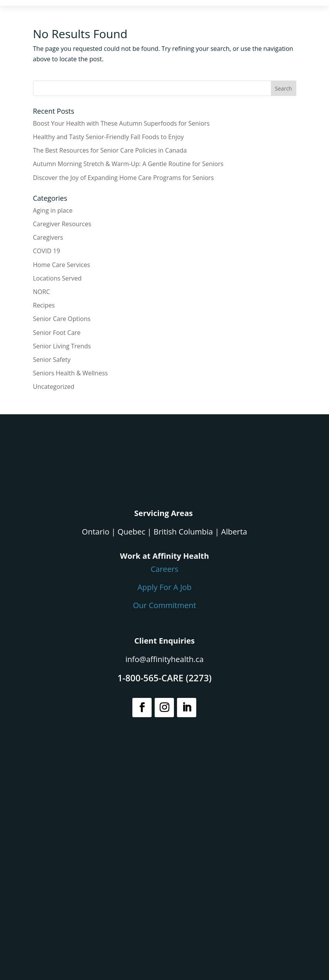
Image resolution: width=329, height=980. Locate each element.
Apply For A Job (164, 587)
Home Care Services (62, 265)
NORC (42, 292)
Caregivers (48, 237)
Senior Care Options (62, 319)
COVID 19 (47, 251)
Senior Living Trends (62, 346)
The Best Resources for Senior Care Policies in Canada (110, 150)
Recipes (44, 305)
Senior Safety (52, 360)
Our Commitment (164, 605)
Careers (164, 569)
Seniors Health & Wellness (71, 373)
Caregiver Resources (62, 224)
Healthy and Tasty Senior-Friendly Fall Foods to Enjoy (109, 137)
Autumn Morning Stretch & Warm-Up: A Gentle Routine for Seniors (128, 164)
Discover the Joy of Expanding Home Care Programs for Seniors (124, 178)
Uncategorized (54, 387)
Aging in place (53, 210)
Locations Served (58, 278)
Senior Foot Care (57, 333)
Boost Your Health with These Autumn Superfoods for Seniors (121, 123)
